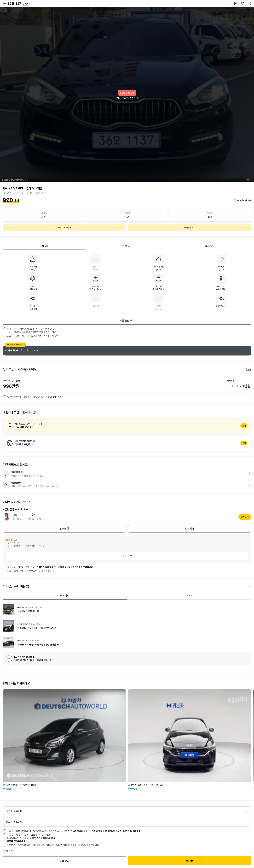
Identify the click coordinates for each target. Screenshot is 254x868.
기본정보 (127, 246)
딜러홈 (244, 517)
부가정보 (210, 246)
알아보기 (127, 426)
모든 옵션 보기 (127, 321)
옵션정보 (44, 246)
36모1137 (19, 4)
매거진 (189, 596)
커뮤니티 (65, 596)
